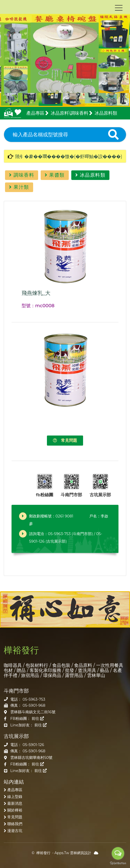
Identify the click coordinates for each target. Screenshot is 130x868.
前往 (38, 718)
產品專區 (15, 790)
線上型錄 (15, 797)
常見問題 (65, 440)
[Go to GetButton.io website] (118, 863)
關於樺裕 (15, 810)
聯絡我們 (15, 824)
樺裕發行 (43, 853)
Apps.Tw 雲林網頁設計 (73, 853)
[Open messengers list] (118, 853)
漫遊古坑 (15, 831)
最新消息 (15, 803)
